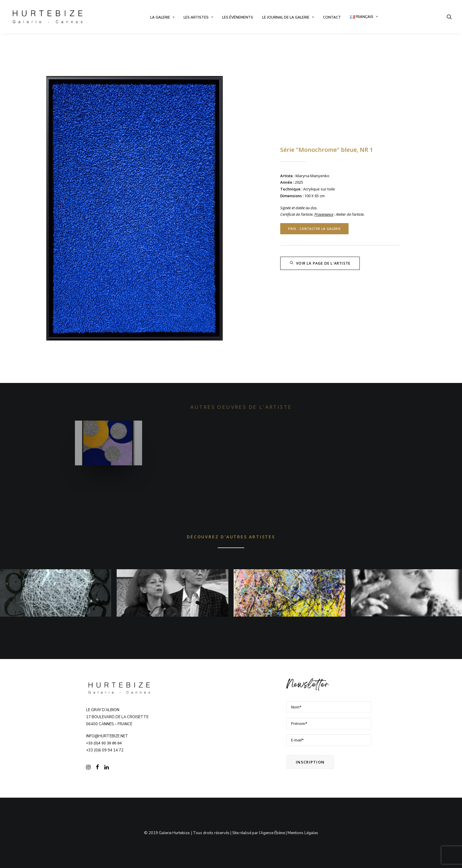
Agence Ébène (273, 833)
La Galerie (162, 17)
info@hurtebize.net (107, 736)
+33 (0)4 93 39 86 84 (104, 743)
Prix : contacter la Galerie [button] (314, 229)
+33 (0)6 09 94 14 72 (105, 750)
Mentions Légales (303, 833)
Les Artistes (198, 17)
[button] (449, 17)
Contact (332, 17)
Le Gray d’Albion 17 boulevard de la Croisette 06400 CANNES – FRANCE (117, 717)
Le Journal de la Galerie (288, 17)
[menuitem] (162, 17)
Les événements (238, 17)
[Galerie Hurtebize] (48, 17)
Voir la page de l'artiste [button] (320, 263)
